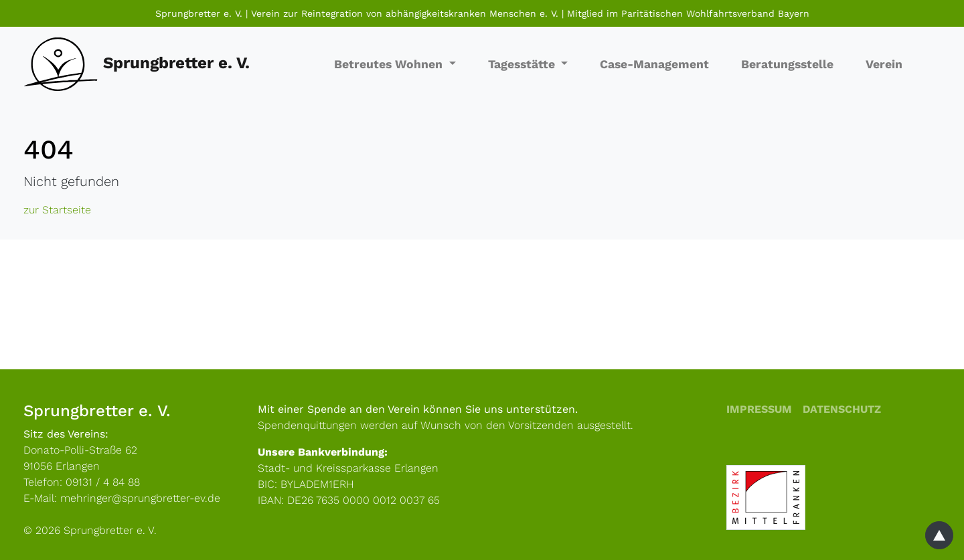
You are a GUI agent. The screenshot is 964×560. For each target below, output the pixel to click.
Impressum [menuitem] (759, 409)
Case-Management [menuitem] (654, 64)
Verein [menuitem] (884, 64)
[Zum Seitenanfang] (939, 535)
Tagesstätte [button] (523, 64)
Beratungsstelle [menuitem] (787, 64)
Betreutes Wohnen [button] (390, 64)
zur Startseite (57, 210)
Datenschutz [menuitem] (842, 409)
